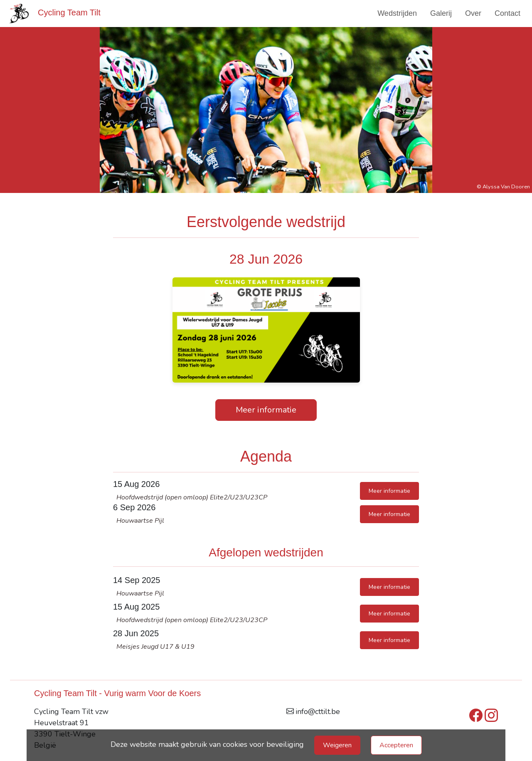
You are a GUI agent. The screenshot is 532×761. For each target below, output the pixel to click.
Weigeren (337, 745)
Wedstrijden (397, 13)
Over (473, 13)
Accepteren (396, 745)
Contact (507, 13)
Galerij (441, 13)
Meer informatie (266, 410)
